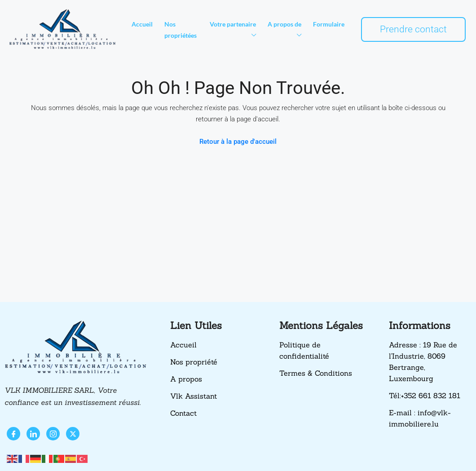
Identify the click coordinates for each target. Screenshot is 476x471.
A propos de (284, 24)
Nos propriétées (181, 30)
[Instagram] (53, 434)
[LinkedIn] (33, 434)
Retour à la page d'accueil (238, 142)
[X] (73, 434)
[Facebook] (13, 434)
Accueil (142, 24)
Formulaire (329, 24)
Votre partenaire (233, 24)
